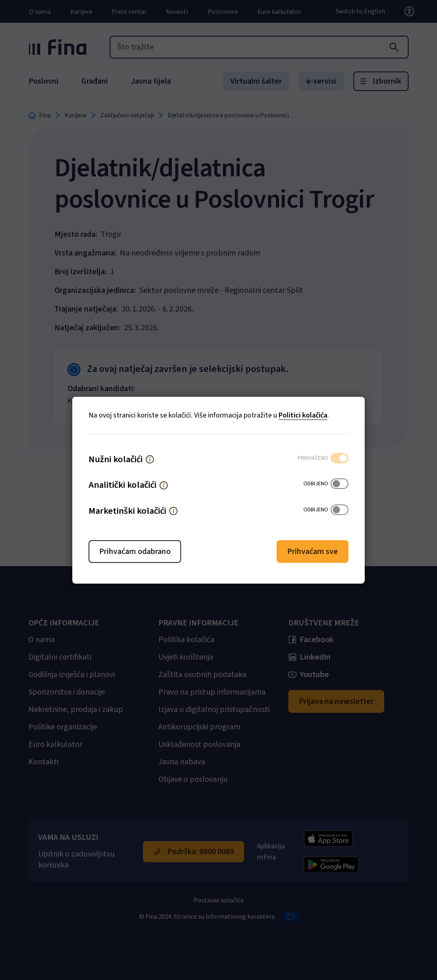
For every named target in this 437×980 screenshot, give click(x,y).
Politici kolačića (303, 415)
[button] (150, 459)
